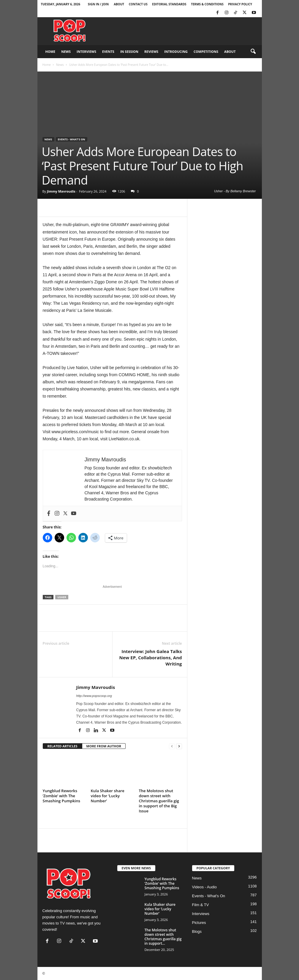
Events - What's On (72, 139)
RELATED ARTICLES (63, 746)
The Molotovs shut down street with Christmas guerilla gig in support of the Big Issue (159, 801)
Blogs (197, 931)
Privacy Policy (240, 4)
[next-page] (179, 746)
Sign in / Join (98, 4)
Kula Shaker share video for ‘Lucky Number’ (108, 796)
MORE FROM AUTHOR (104, 746)
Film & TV (201, 905)
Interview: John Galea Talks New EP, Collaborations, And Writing (150, 657)
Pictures (199, 923)
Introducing (176, 51)
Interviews (86, 51)
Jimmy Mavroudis (61, 191)
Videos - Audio (205, 887)
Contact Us (138, 4)
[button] (253, 52)
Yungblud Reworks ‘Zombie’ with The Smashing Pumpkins (62, 796)
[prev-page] (172, 746)
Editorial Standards (169, 4)
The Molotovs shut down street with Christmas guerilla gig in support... (163, 937)
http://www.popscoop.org (94, 696)
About (119, 4)
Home (50, 51)
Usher (62, 597)
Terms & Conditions (207, 4)
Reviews (151, 51)
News (66, 51)
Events (108, 51)
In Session (129, 51)
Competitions (206, 51)
